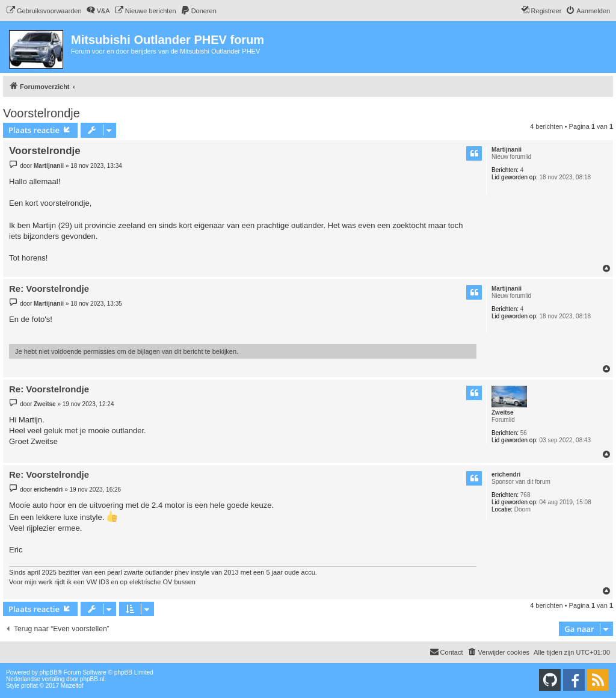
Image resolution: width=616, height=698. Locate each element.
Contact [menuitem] (446, 652)
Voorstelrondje (42, 113)
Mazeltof (72, 686)
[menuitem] (44, 11)
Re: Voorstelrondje (49, 289)
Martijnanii (507, 150)
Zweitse (503, 412)
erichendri (506, 474)
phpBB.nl (92, 679)
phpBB (49, 672)
